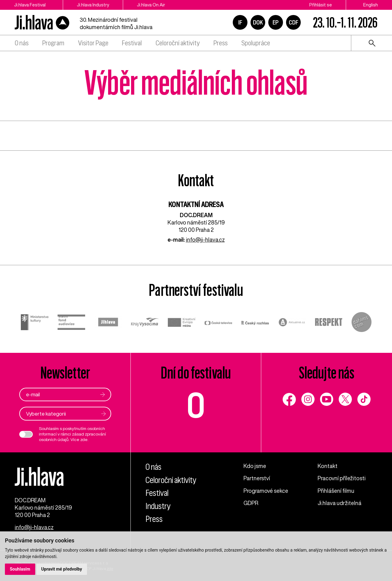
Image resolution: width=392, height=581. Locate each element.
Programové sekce (266, 491)
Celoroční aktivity (178, 43)
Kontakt (328, 466)
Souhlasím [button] (20, 569)
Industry (158, 506)
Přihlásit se (321, 5)
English (371, 5)
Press (221, 43)
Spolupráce (256, 43)
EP (276, 22)
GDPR (251, 503)
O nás (22, 43)
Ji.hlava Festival (30, 5)
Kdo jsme (255, 466)
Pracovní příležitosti (342, 478)
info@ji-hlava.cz (205, 240)
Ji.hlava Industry (93, 5)
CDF (294, 22)
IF (240, 22)
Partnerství (257, 478)
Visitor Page (93, 43)
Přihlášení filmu (336, 491)
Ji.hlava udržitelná (339, 503)
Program (53, 43)
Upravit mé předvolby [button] (62, 569)
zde (84, 440)
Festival (132, 43)
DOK (258, 22)
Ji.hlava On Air (151, 5)
